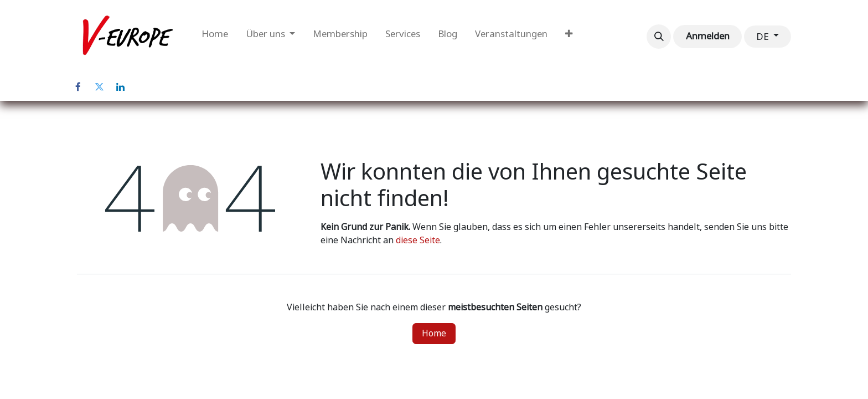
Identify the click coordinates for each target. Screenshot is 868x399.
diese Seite (418, 240)
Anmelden (708, 36)
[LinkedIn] (120, 87)
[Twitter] (99, 87)
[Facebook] (78, 87)
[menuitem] (215, 37)
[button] (659, 37)
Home (434, 333)
